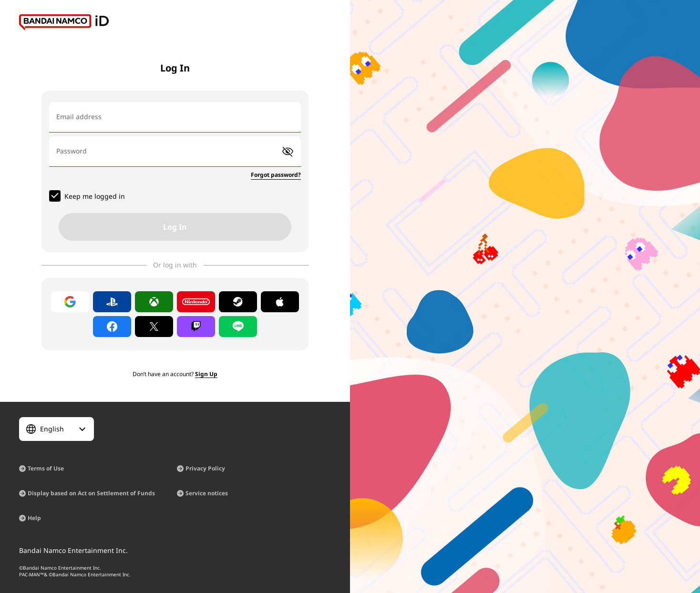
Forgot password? (276, 175)
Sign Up (206, 374)
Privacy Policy (205, 468)
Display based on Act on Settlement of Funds (91, 493)
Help (34, 518)
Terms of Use (46, 468)
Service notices (207, 493)
